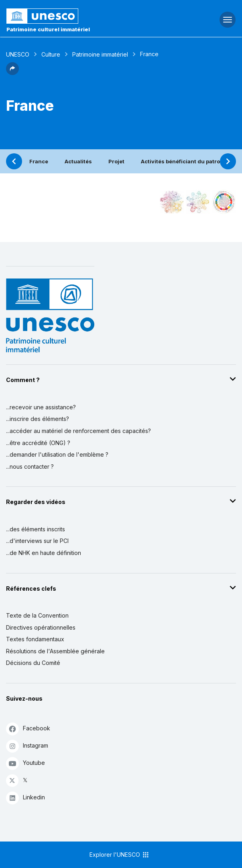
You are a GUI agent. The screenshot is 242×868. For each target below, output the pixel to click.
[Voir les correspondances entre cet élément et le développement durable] (224, 202)
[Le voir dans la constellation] (172, 202)
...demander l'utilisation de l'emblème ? (57, 454)
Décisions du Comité (33, 663)
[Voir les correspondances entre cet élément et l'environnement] (198, 202)
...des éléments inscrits (36, 529)
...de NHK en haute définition (44, 553)
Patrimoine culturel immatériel (48, 29)
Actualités (78, 161)
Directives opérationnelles (41, 627)
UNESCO (18, 54)
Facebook (28, 729)
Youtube (25, 763)
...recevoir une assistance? (41, 407)
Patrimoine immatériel (100, 54)
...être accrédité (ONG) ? (38, 443)
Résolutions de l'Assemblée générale (55, 651)
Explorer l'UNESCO (120, 855)
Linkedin (25, 798)
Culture (51, 54)
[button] (12, 73)
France (39, 161)
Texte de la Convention (37, 615)
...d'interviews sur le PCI (37, 541)
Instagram (27, 746)
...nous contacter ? (30, 467)
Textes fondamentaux (35, 639)
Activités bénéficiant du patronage (187, 161)
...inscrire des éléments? (38, 419)
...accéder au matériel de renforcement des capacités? (78, 431)
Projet (116, 161)
